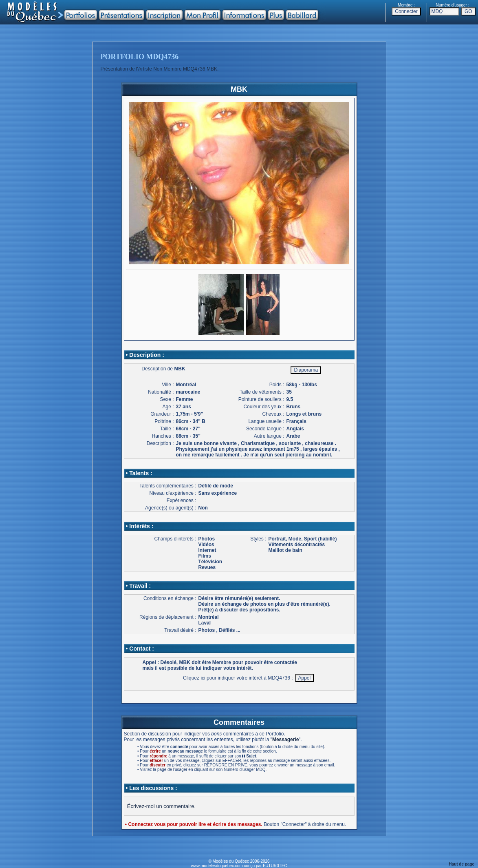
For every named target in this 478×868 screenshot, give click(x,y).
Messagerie (285, 740)
